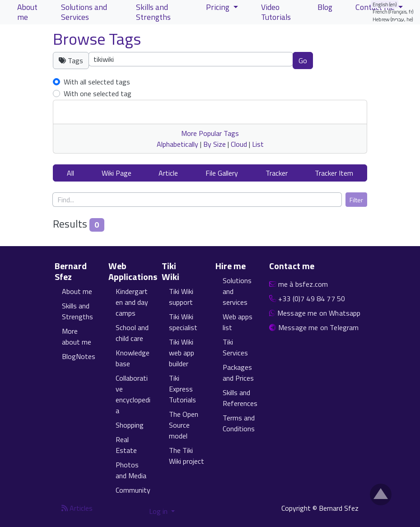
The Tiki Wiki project (187, 456)
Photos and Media (131, 470)
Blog (325, 7)
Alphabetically (177, 144)
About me (77, 291)
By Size (215, 144)
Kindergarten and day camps (132, 302)
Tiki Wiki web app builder (182, 353)
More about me (77, 336)
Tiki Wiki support (181, 297)
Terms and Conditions (239, 423)
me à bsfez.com (303, 284)
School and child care (132, 333)
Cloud (239, 144)
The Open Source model (184, 425)
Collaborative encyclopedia (133, 394)
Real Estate (126, 445)
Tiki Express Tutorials (182, 389)
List (258, 144)
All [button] (70, 173)
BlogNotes (79, 356)
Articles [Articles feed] (77, 508)
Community (133, 490)
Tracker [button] (277, 173)
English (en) (385, 4)
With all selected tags (97, 82)
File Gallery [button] (222, 173)
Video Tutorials (276, 12)
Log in (159, 511)
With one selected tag (98, 93)
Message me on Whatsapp (319, 313)
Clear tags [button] (345, 60)
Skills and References (240, 398)
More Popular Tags (210, 133)
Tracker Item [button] (334, 173)
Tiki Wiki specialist (183, 322)
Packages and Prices (238, 373)
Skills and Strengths (77, 311)
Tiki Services (235, 347)
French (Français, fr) (393, 12)
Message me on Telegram (319, 327)
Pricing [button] (219, 7)
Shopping (130, 425)
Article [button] (168, 173)
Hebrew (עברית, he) (393, 19)
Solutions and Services (84, 12)
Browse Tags (97, 39)
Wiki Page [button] (117, 173)
